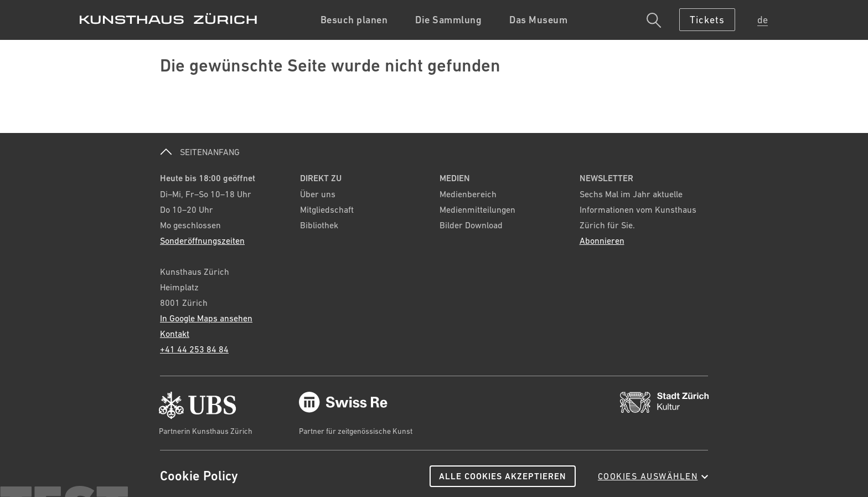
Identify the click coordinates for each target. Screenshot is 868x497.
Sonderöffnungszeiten (202, 240)
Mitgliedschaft (327, 209)
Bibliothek (319, 225)
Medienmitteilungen (477, 209)
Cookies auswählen (653, 476)
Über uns (318, 194)
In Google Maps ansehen (206, 318)
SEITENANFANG (200, 152)
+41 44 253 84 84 (194, 349)
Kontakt (175, 334)
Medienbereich (468, 194)
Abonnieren (602, 240)
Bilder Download (471, 225)
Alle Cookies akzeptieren (503, 476)
